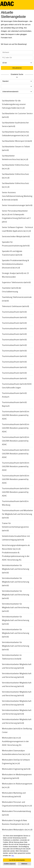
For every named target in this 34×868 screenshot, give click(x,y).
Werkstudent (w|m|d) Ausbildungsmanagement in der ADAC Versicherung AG (15, 741)
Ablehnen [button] (24, 864)
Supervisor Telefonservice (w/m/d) (16, 282)
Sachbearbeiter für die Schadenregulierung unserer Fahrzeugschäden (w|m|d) (14, 104)
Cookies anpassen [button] (10, 864)
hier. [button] (13, 856)
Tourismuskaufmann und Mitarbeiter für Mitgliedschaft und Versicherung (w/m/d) (17, 514)
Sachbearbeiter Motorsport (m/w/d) (17, 141)
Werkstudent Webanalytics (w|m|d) (17, 830)
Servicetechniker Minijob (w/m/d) (16, 236)
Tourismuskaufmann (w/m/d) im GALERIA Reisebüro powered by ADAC (16, 415)
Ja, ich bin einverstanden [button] (17, 860)
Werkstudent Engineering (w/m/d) (16, 769)
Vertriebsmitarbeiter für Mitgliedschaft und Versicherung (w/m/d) (16, 569)
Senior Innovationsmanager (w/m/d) (17, 205)
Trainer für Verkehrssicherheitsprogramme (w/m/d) (15, 527)
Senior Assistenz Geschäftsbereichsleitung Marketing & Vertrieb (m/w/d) (17, 196)
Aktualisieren (17, 68)
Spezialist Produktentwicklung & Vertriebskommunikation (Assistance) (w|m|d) (15, 264)
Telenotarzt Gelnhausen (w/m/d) (15, 306)
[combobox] (17, 63)
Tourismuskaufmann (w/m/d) (14, 312)
